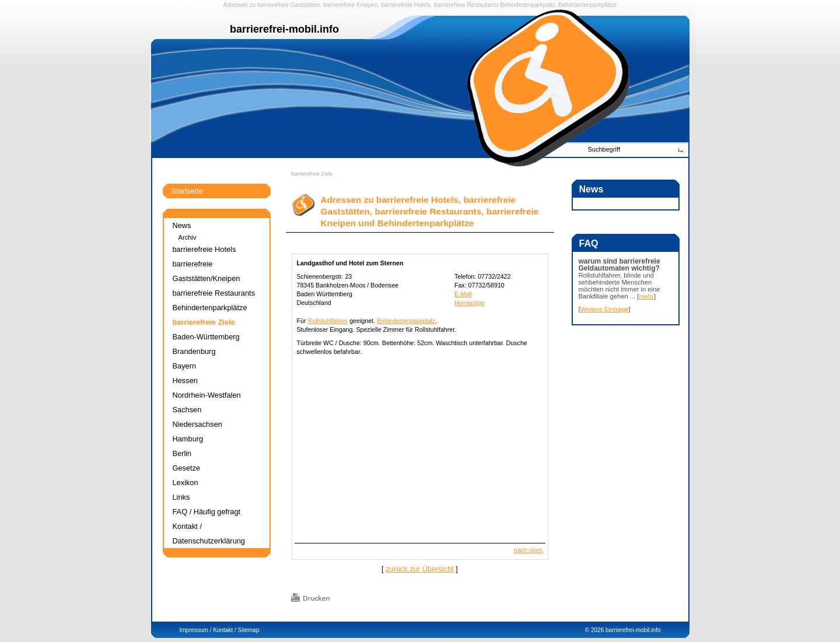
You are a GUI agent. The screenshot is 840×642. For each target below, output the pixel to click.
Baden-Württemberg (206, 337)
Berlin (182, 453)
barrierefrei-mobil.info (633, 630)
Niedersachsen (197, 424)
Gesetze (187, 468)
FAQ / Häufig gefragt (207, 512)
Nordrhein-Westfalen (207, 395)
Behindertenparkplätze (210, 308)
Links (181, 497)
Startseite (187, 191)
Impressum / (196, 630)
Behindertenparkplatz (406, 321)
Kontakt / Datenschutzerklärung (209, 534)
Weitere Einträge (605, 309)
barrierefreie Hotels (406, 5)
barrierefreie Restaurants (466, 5)
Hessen (185, 380)
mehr (646, 296)
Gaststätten (305, 5)
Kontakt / (224, 630)
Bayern (185, 366)
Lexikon (185, 483)
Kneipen (367, 5)
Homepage (470, 303)
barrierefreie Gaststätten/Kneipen (206, 271)
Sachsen (187, 410)
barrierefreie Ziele (312, 174)
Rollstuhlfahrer (328, 321)
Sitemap (249, 630)
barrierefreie (273, 5)
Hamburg (188, 439)
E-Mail (463, 294)
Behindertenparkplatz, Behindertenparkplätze (558, 5)
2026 (597, 630)
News (182, 225)
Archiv (188, 237)
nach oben (528, 550)
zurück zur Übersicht (420, 569)
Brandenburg (194, 351)
